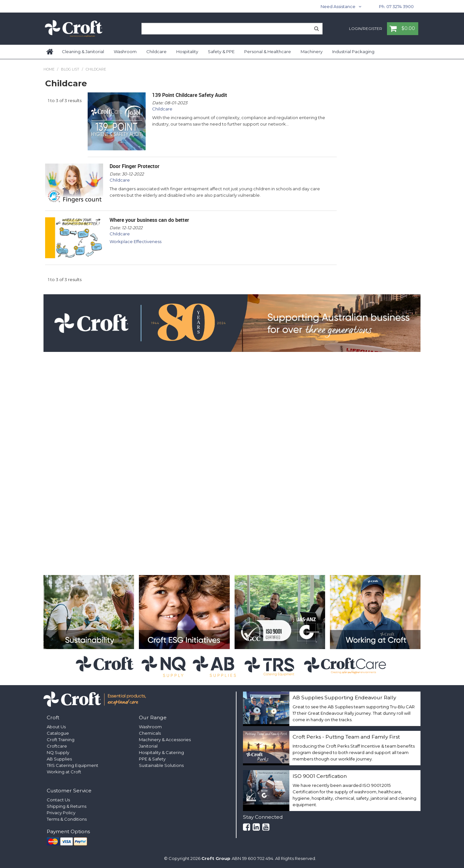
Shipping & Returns (67, 806)
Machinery (312, 52)
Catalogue (58, 733)
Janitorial (148, 746)
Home (50, 52)
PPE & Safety (152, 759)
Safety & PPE (221, 52)
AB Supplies (59, 759)
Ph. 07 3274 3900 (396, 6)
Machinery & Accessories (165, 740)
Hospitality (187, 52)
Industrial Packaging (353, 52)
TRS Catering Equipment (72, 765)
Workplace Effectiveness (135, 241)
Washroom (125, 52)
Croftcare (57, 746)
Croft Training (61, 740)
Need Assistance (338, 6)
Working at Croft (64, 772)
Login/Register (366, 29)
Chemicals (150, 733)
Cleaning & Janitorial (83, 52)
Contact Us (58, 800)
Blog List (70, 69)
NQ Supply (58, 752)
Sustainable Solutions (161, 765)
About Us (56, 727)
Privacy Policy (61, 813)
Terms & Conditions (67, 819)
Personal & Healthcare (268, 52)
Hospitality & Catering (161, 752)
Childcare (156, 52)
